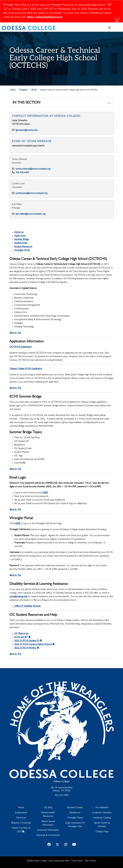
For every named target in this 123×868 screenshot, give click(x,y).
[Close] (117, 21)
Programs (23, 90)
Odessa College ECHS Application (26, 369)
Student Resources (23, 247)
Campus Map (102, 832)
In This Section (26, 103)
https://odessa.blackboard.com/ (45, 17)
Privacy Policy (77, 861)
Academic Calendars (102, 813)
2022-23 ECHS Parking (25, 648)
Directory (21, 818)
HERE (45, 493)
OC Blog (48, 808)
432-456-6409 (22, 173)
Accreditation (102, 808)
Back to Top (15, 333)
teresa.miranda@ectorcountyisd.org (33, 169)
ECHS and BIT (21, 637)
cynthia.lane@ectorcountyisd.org (31, 193)
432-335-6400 (62, 795)
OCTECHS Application (21, 347)
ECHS (34, 90)
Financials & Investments (48, 835)
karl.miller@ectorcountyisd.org (30, 214)
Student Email (21, 243)
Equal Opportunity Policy (59, 861)
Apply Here (20, 236)
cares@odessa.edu (19, 597)
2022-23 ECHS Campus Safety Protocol (33, 644)
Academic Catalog (102, 818)
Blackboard (75, 813)
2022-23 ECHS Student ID (27, 641)
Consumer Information (48, 830)
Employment (21, 813)
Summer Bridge (22, 240)
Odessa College (61, 782)
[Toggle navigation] (110, 28)
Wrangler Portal (22, 250)
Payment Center (75, 808)
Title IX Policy (90, 861)
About (21, 808)
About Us (19, 232)
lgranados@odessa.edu (27, 130)
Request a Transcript (21, 823)
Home (13, 90)
